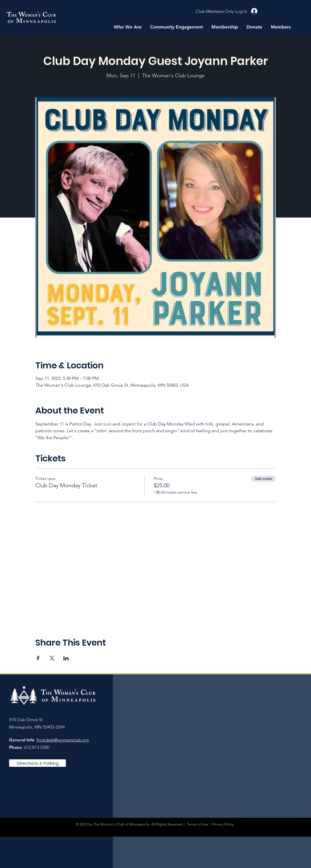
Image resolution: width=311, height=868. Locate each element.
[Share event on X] (52, 658)
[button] (128, 27)
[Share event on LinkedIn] (66, 658)
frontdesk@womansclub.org (63, 740)
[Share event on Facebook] (38, 658)
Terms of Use (197, 824)
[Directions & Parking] (38, 763)
